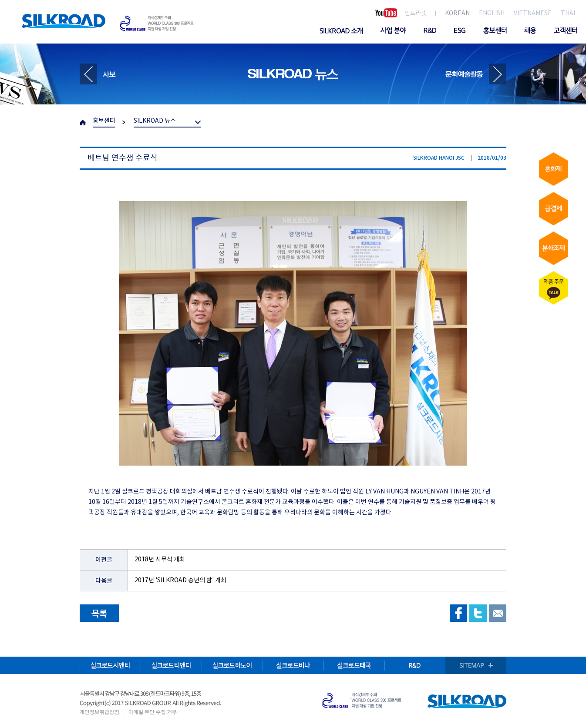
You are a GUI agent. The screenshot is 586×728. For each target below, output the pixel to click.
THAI (568, 13)
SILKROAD (64, 21)
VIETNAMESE (533, 13)
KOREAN (457, 13)
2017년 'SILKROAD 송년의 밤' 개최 (180, 580)
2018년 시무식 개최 (160, 560)
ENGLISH (492, 13)
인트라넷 (416, 13)
